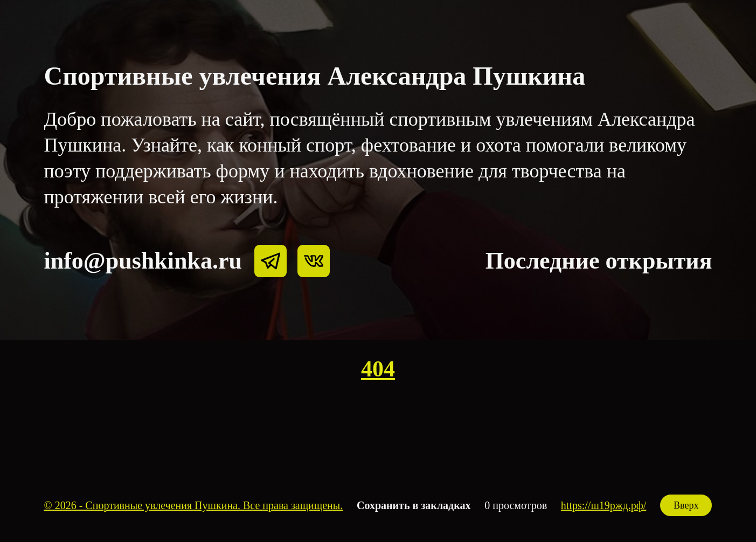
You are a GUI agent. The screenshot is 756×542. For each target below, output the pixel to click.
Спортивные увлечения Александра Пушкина (315, 76)
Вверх (686, 505)
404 (378, 369)
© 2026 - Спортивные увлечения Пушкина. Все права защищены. (194, 505)
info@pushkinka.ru (143, 261)
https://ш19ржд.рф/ (604, 505)
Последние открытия (599, 261)
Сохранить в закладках (414, 505)
